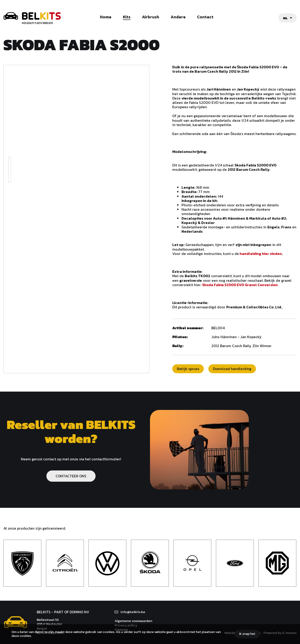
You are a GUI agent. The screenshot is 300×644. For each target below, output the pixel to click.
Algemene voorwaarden (133, 621)
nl (285, 18)
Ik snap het (247, 634)
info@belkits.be (133, 612)
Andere (178, 17)
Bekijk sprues (188, 369)
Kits (127, 17)
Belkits (16, 622)
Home (106, 17)
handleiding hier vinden (261, 254)
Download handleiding (232, 369)
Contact (205, 17)
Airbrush (151, 17)
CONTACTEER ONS (71, 476)
